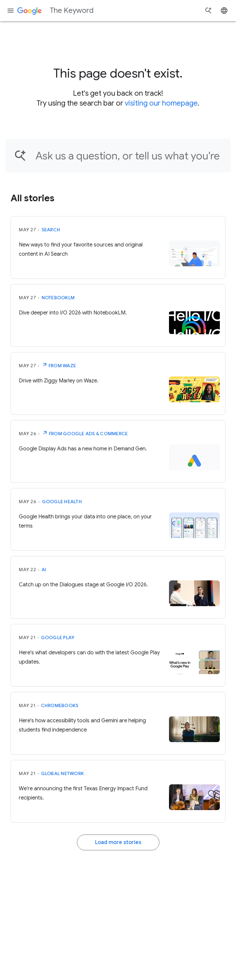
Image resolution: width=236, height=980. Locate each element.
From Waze (59, 365)
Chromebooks (60, 705)
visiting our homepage (161, 103)
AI (44, 570)
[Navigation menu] (11, 11)
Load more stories (118, 842)
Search (51, 230)
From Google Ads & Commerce (85, 433)
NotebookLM (58, 298)
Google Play (58, 637)
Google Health (62, 502)
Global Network (63, 773)
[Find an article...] (129, 156)
